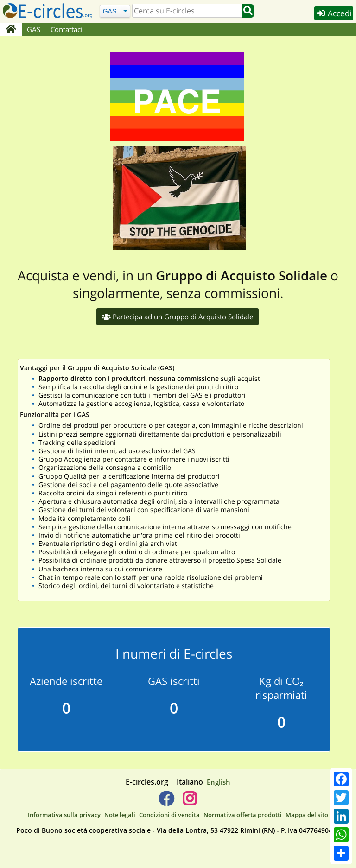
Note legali (120, 815)
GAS (34, 29)
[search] (187, 11)
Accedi (334, 13)
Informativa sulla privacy (64, 815)
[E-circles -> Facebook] (166, 802)
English (219, 782)
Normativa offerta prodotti (243, 815)
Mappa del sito (307, 815)
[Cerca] (115, 11)
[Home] (11, 30)
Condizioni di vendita (169, 815)
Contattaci (67, 29)
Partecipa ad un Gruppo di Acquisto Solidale (178, 317)
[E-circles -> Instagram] (189, 802)
